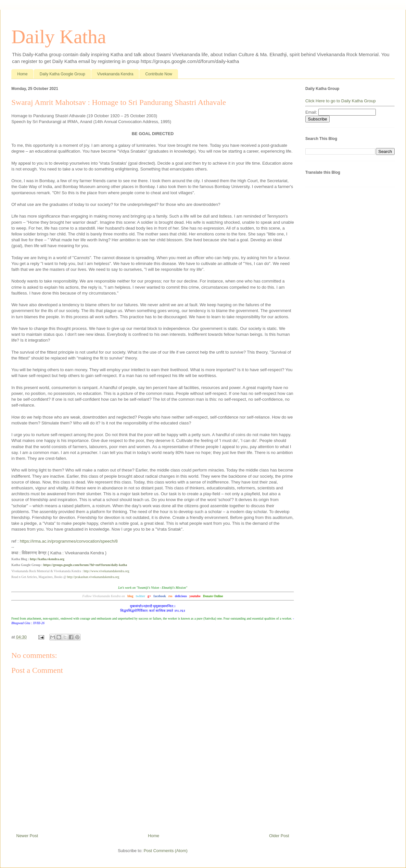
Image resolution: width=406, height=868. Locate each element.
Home (22, 74)
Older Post (279, 836)
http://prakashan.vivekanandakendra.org (93, 577)
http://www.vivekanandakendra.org (106, 571)
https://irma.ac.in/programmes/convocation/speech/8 (69, 541)
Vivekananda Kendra (115, 74)
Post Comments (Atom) (165, 851)
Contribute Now (159, 74)
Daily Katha (59, 37)
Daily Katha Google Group (62, 74)
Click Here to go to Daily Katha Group (341, 101)
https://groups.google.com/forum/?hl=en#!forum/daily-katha (85, 565)
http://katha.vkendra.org (47, 559)
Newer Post (27, 836)
